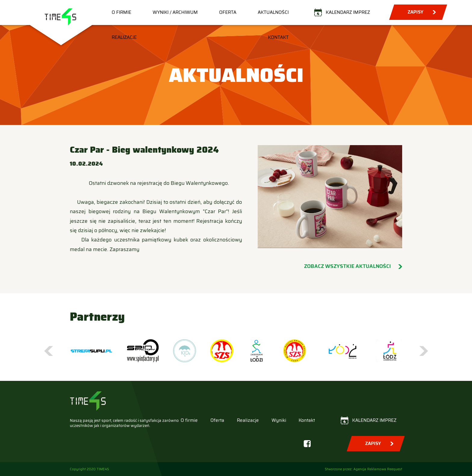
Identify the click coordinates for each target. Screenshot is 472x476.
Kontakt (278, 37)
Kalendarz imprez (348, 12)
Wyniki (279, 420)
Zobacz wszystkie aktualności (347, 266)
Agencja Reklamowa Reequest (378, 469)
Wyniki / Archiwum (175, 12)
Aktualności (273, 12)
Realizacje (124, 37)
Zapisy (415, 12)
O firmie (121, 12)
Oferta (228, 12)
